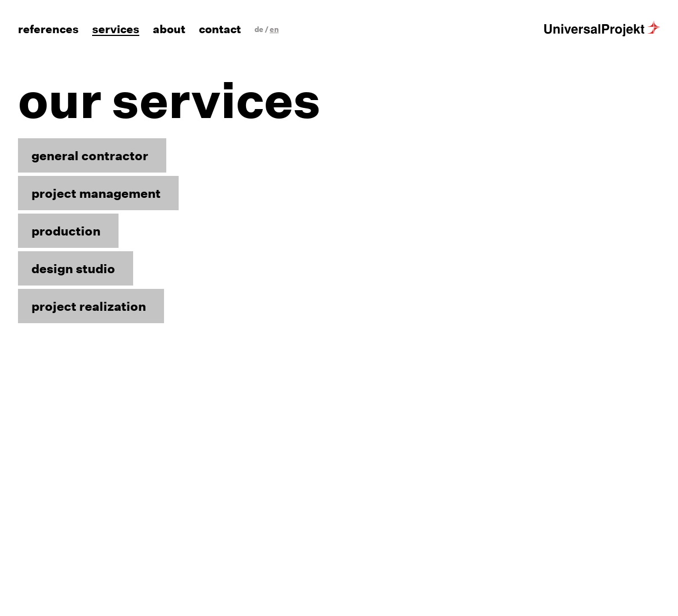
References (48, 30)
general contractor (90, 155)
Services (116, 30)
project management (96, 193)
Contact (220, 30)
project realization (89, 306)
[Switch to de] (259, 30)
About (169, 30)
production (66, 231)
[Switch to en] (274, 30)
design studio (73, 268)
